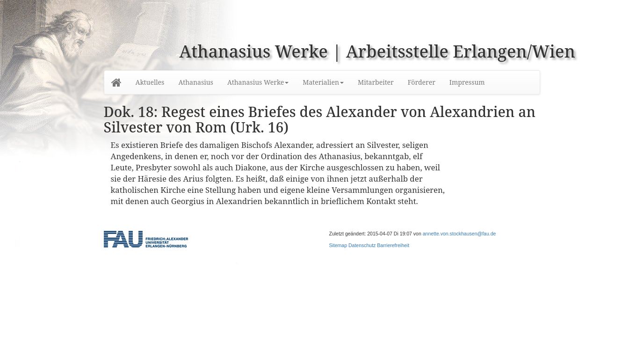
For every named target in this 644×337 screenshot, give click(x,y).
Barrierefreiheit (393, 245)
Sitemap (338, 245)
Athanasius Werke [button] (258, 82)
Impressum (467, 82)
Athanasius (195, 82)
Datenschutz (362, 245)
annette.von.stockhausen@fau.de (459, 234)
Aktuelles (150, 82)
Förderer (422, 82)
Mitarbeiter (376, 82)
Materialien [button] (323, 82)
